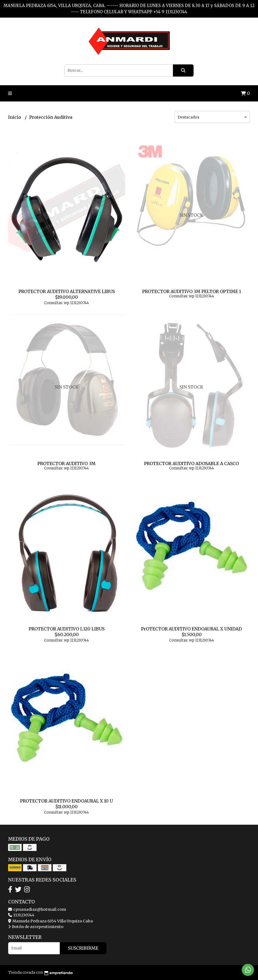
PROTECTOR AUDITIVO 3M (66, 463)
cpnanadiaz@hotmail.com (37, 909)
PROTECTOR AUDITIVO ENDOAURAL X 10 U (66, 801)
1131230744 (21, 915)
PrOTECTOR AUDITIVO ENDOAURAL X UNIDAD (191, 629)
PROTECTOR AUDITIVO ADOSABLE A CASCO (191, 463)
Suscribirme (83, 948)
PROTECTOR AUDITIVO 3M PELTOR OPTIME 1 (192, 291)
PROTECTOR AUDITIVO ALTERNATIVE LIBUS (67, 291)
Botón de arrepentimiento (36, 927)
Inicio (15, 117)
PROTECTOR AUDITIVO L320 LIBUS (67, 629)
